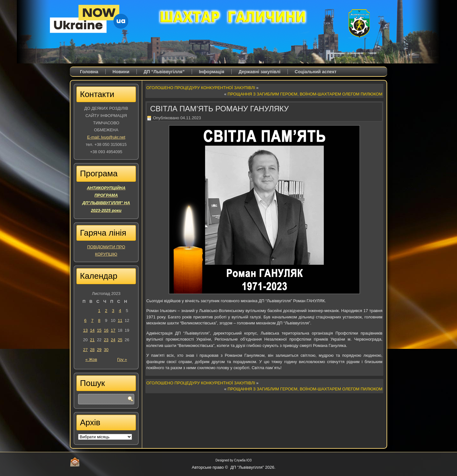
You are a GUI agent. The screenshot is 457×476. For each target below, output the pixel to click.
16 (106, 330)
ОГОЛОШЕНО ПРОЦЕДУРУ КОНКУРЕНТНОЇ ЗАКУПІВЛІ (201, 88)
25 (120, 340)
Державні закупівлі (260, 72)
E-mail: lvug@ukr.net (106, 137)
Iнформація (212, 72)
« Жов (91, 359)
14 (92, 330)
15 (99, 330)
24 (113, 340)
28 (92, 350)
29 (99, 350)
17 (113, 330)
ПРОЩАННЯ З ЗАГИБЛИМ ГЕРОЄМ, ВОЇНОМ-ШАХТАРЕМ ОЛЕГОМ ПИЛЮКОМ (305, 94)
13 (85, 330)
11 (120, 320)
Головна (89, 72)
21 (92, 340)
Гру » (122, 359)
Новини (121, 72)
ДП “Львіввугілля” (164, 72)
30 (106, 350)
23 (106, 340)
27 (85, 350)
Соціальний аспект (316, 72)
